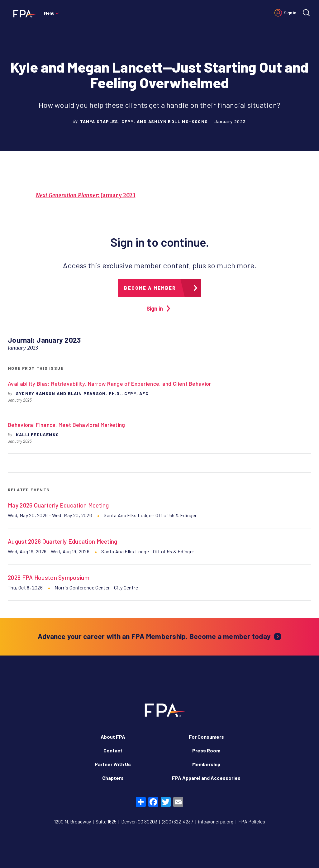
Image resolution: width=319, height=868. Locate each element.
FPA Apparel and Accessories (206, 778)
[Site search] (306, 13)
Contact (113, 750)
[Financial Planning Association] (23, 13)
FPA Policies (252, 821)
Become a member (150, 288)
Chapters (113, 778)
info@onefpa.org (216, 821)
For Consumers (206, 737)
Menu (49, 13)
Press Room (206, 750)
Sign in (290, 13)
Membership (206, 764)
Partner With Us (113, 764)
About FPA (113, 737)
